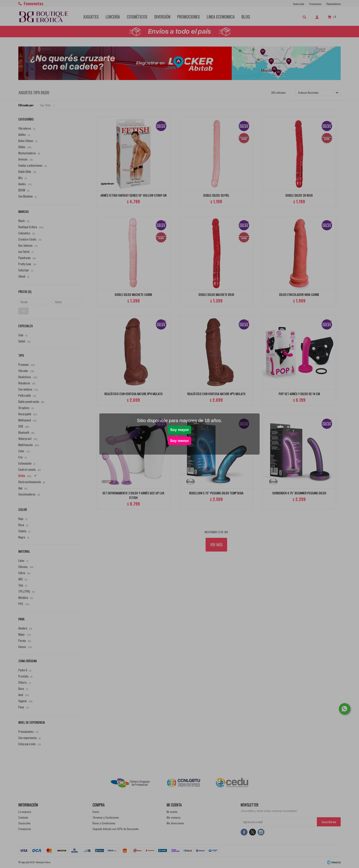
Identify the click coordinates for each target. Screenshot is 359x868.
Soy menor (180, 441)
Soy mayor (179, 430)
